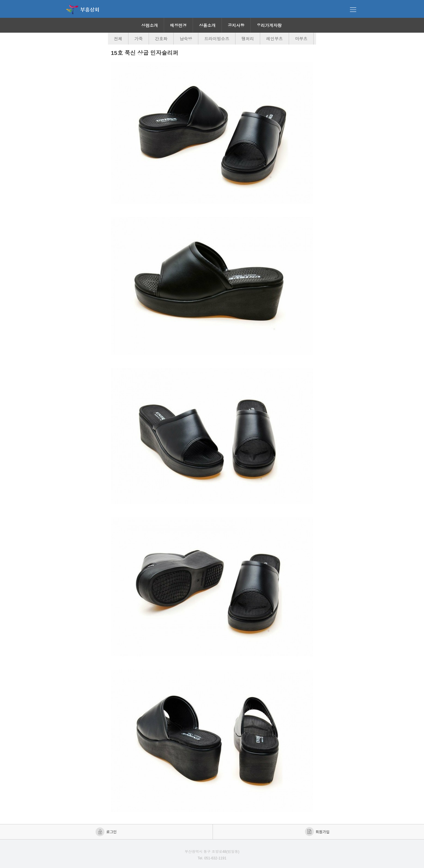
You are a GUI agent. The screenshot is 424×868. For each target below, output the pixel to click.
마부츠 (301, 39)
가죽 (139, 39)
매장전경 (178, 26)
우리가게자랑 (269, 26)
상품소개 (207, 26)
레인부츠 (274, 39)
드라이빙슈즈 (217, 39)
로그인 (107, 832)
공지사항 (236, 26)
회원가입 (318, 832)
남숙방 (186, 39)
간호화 (161, 39)
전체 (118, 39)
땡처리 (248, 39)
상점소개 (150, 26)
